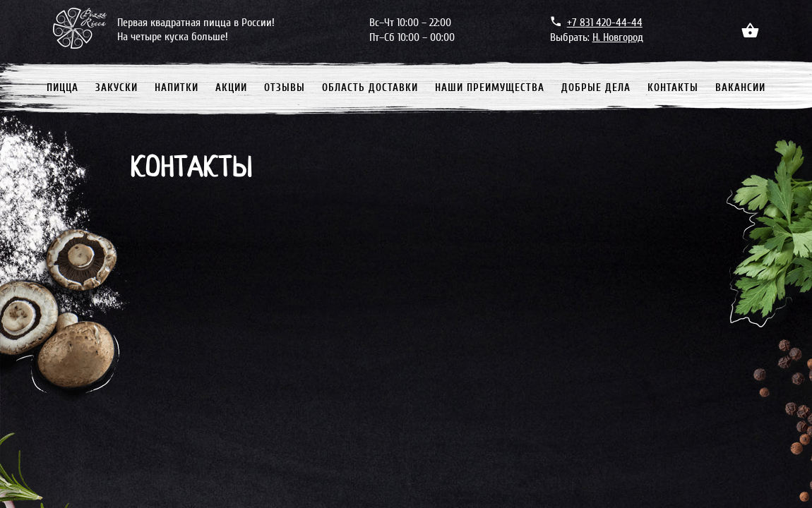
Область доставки (370, 88)
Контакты (673, 88)
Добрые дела (596, 88)
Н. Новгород (618, 37)
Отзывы (285, 88)
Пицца (62, 88)
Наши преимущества (490, 88)
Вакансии (740, 88)
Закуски (117, 88)
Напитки (177, 88)
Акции (231, 88)
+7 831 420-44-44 (605, 23)
